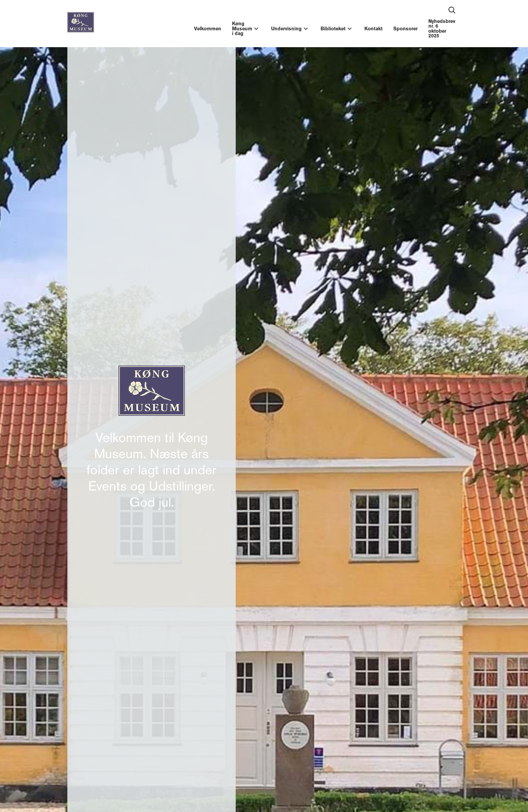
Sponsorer (405, 29)
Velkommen (208, 29)
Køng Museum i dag (242, 28)
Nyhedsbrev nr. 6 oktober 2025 (442, 28)
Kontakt (373, 29)
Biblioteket (333, 29)
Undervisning (286, 29)
